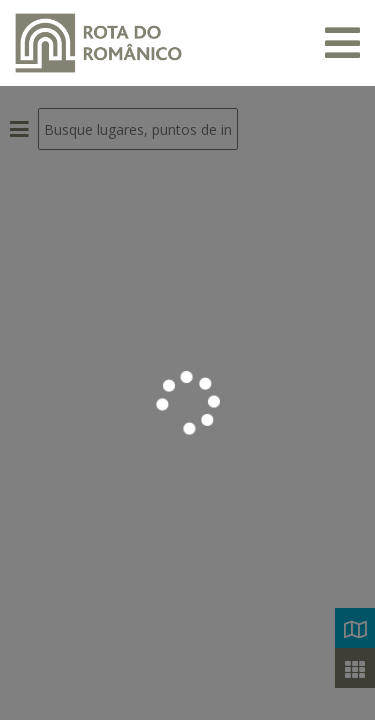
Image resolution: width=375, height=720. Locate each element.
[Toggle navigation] (342, 43)
